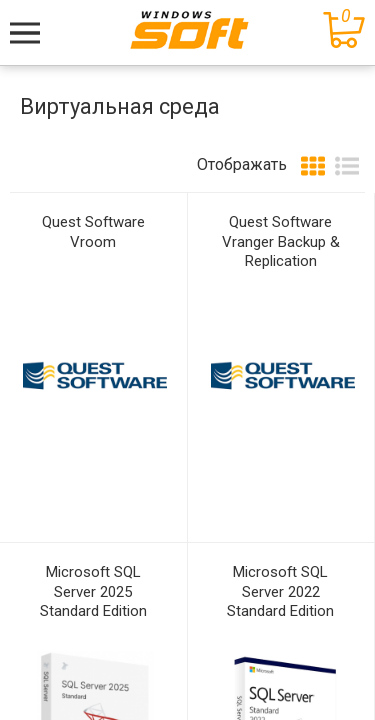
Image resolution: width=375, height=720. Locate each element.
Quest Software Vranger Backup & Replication (281, 241)
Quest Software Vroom (93, 232)
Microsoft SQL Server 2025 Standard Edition (93, 591)
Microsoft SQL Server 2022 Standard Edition (280, 591)
